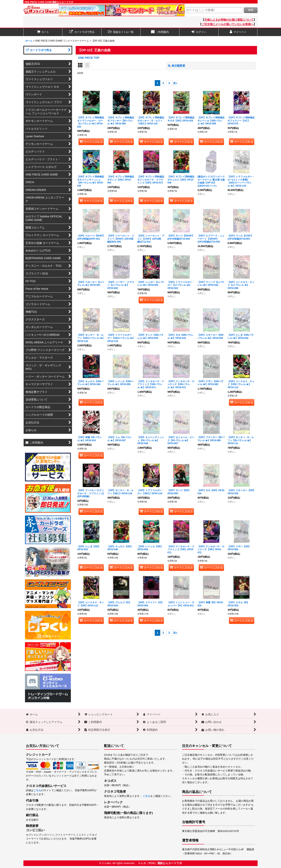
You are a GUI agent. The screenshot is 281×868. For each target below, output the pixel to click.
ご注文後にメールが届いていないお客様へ (228, 24)
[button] (121, 32)
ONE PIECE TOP (89, 58)
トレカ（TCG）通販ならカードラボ (160, 863)
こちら (37, 790)
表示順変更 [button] (177, 66)
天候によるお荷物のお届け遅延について (229, 20)
